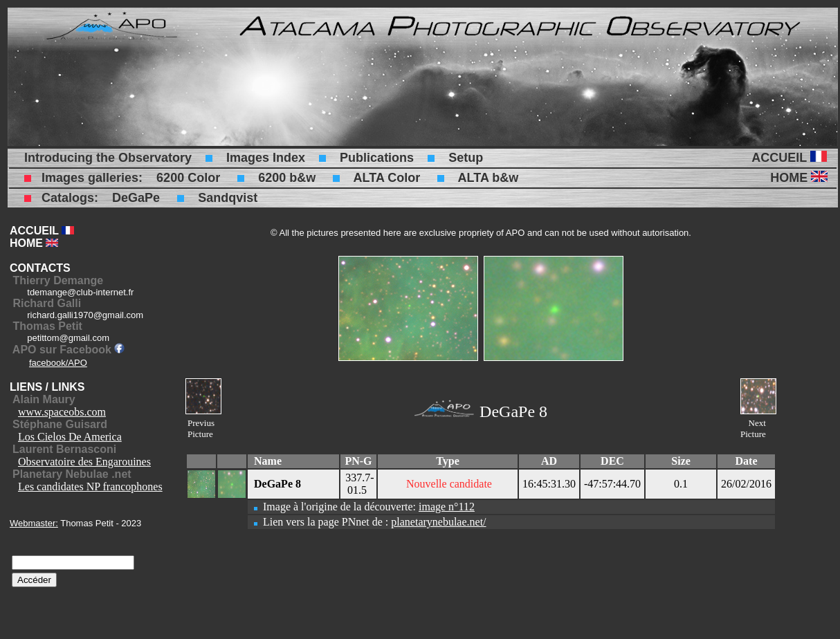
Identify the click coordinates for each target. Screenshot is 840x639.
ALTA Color (387, 178)
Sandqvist (228, 198)
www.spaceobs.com (62, 412)
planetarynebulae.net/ (438, 522)
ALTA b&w (489, 178)
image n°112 (447, 507)
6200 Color (188, 178)
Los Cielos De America (70, 437)
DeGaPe (136, 198)
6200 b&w (287, 178)
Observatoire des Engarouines (84, 462)
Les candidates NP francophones (90, 487)
